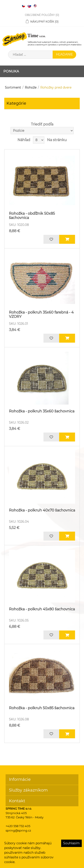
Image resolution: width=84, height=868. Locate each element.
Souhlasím (71, 843)
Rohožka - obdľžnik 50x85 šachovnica (32, 216)
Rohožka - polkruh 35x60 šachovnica (42, 411)
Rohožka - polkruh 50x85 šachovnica (42, 708)
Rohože (31, 87)
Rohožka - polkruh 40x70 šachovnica (42, 510)
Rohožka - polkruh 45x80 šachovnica (42, 609)
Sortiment (13, 87)
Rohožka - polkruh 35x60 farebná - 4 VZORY (41, 314)
